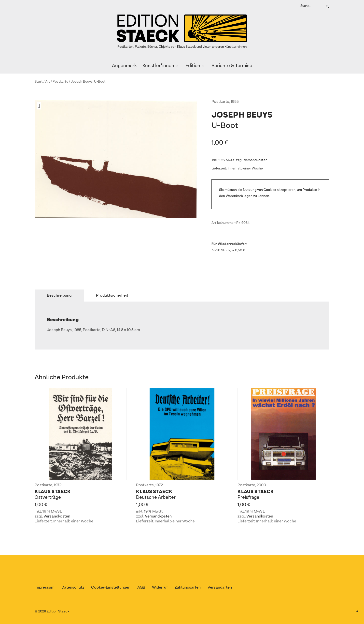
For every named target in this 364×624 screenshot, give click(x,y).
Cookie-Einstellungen (111, 588)
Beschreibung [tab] (59, 296)
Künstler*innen (158, 66)
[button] (41, 106)
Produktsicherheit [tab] (112, 296)
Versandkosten (256, 160)
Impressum (45, 588)
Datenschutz (73, 588)
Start (39, 82)
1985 (235, 102)
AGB (141, 588)
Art (48, 82)
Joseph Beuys (82, 82)
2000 (261, 485)
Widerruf (160, 588)
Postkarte (60, 82)
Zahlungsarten (188, 588)
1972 (58, 485)
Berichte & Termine (232, 66)
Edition (193, 66)
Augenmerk (124, 66)
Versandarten (220, 588)
